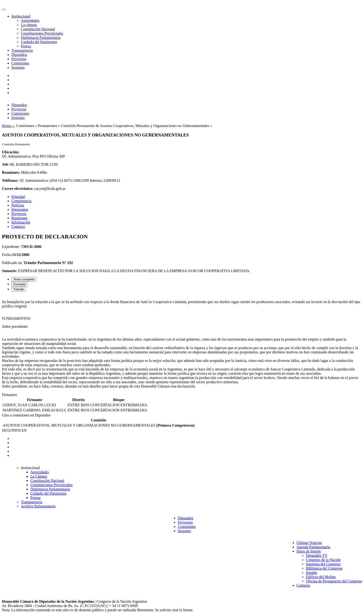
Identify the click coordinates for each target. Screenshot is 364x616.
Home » (8, 126)
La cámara (29, 25)
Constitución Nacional (38, 29)
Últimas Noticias (309, 543)
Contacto (18, 226)
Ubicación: (11, 152)
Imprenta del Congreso (323, 564)
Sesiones (18, 67)
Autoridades (30, 21)
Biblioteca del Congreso (324, 568)
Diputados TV (317, 555)
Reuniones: (11, 172)
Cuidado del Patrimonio (39, 42)
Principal (18, 197)
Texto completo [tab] (24, 279)
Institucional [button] (21, 16)
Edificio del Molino (321, 577)
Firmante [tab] (20, 284)
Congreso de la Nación (323, 560)
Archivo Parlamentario (38, 506)
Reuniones (19, 218)
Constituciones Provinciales (42, 33)
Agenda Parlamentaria (313, 547)
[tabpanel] (182, 344)
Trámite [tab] (19, 289)
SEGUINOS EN (14, 430)
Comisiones (20, 63)
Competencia (21, 201)
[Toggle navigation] (4, 9)
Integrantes (20, 209)
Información (21, 222)
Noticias (18, 205)
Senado (312, 573)
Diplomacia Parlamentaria (41, 38)
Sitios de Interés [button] (309, 551)
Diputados (19, 55)
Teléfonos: (10, 180)
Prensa (26, 46)
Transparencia (22, 50)
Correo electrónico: (18, 189)
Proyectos (19, 59)
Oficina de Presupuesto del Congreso (334, 581)
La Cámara (39, 476)
